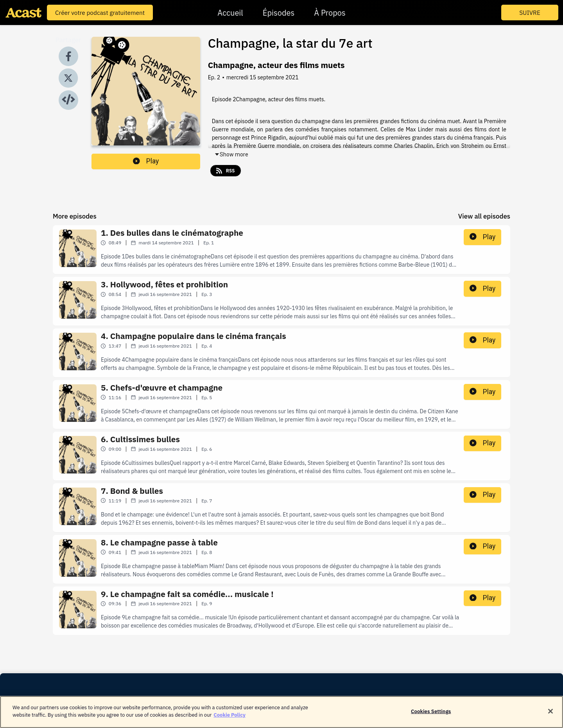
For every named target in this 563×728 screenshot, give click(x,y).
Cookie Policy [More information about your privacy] (230, 719)
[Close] (550, 715)
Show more (231, 154)
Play (146, 161)
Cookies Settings (431, 715)
